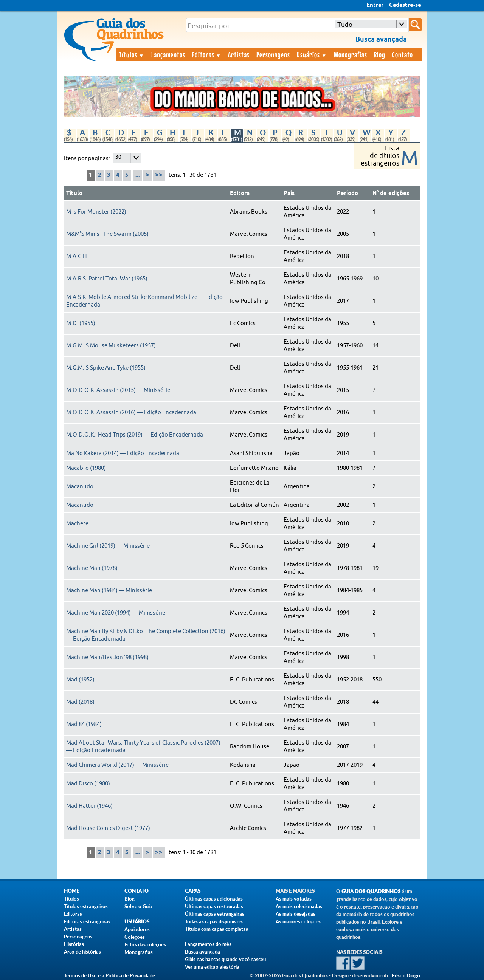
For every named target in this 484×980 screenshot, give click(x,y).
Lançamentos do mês (208, 944)
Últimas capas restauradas (214, 906)
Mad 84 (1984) (84, 724)
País (289, 194)
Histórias (74, 944)
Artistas (239, 54)
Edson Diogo (406, 975)
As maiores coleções (298, 921)
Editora (240, 194)
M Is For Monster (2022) (96, 212)
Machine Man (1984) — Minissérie (109, 591)
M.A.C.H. (77, 256)
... (138, 175)
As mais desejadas (296, 914)
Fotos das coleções (145, 944)
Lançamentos (168, 54)
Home (71, 891)
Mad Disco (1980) (88, 784)
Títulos (132, 54)
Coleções (135, 937)
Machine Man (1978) (92, 568)
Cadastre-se (405, 5)
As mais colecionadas (299, 906)
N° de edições (391, 194)
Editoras (207, 54)
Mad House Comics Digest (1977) (108, 828)
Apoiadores (137, 929)
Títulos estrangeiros (86, 906)
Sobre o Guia (138, 906)
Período (347, 194)
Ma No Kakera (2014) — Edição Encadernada (123, 453)
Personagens (273, 54)
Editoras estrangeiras (87, 921)
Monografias (351, 54)
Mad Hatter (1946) (89, 806)
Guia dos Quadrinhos (371, 891)
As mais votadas (294, 899)
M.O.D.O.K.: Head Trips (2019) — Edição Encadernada (135, 435)
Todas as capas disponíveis (214, 921)
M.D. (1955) (81, 323)
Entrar (375, 5)
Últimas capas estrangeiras (215, 914)
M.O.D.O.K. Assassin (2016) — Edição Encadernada (131, 413)
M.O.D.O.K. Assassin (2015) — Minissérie (118, 390)
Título (74, 194)
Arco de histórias (82, 952)
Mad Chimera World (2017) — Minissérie (117, 765)
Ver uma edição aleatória (212, 967)
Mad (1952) (80, 680)
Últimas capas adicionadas (214, 899)
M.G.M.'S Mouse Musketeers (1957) (111, 346)
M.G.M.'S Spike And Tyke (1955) (106, 368)
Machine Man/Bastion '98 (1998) (107, 657)
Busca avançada (202, 952)
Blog (380, 54)
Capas (193, 891)
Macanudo (80, 487)
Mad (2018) (80, 702)
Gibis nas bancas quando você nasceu (225, 959)
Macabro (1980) (86, 468)
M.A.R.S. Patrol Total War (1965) (107, 279)
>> (159, 175)
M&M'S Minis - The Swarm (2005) (107, 234)
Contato (403, 54)
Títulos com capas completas (216, 929)
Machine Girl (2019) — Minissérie (108, 546)
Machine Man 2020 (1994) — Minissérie (116, 613)
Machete (77, 524)
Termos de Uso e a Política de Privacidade (109, 975)
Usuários (312, 54)
